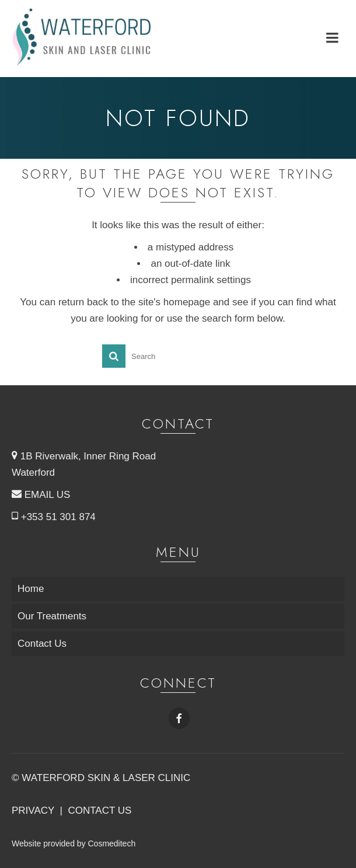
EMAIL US (41, 494)
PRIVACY (33, 811)
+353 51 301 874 (54, 517)
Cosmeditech (111, 843)
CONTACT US (100, 811)
